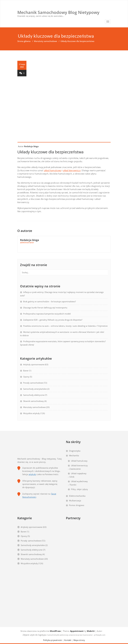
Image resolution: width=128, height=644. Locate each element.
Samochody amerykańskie (35, 389)
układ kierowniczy (72, 170)
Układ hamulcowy (79, 461)
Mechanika (74, 455)
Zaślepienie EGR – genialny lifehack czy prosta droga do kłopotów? (53, 320)
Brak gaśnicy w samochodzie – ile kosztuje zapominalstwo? (49, 301)
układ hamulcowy (53, 170)
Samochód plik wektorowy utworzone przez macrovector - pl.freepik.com (76, 635)
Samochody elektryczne (34, 395)
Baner (26, 371)
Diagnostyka (75, 451)
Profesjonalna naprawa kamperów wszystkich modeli (47, 314)
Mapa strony (79, 640)
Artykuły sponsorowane (34, 364)
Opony (26, 377)
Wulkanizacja (75, 501)
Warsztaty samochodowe (46, 41)
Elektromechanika (77, 496)
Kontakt (68, 640)
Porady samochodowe (33, 383)
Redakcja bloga (31, 146)
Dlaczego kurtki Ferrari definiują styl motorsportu (45, 308)
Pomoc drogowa (77, 505)
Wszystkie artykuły (31, 413)
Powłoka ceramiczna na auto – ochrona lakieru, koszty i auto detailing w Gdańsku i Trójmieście (65, 326)
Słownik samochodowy (33, 401)
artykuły (32, 474)
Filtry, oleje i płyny (79, 489)
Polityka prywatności (53, 640)
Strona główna (24, 41)
